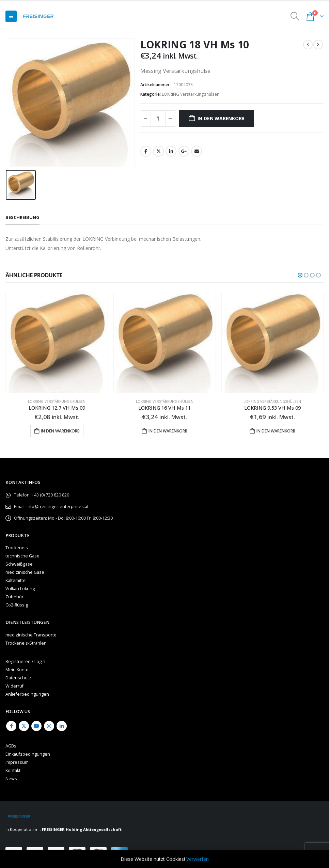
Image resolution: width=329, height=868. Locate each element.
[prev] (308, 45)
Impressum (17, 763)
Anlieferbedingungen (27, 695)
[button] (11, 16)
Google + (184, 151)
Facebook (146, 151)
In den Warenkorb (221, 118)
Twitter (158, 151)
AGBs (11, 746)
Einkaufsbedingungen (28, 754)
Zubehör (14, 597)
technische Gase (22, 557)
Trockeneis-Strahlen (26, 644)
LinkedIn (171, 151)
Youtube (36, 726)
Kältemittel (16, 581)
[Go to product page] (57, 342)
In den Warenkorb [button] (60, 431)
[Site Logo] (38, 16)
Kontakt (13, 771)
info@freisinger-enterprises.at (58, 507)
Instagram (49, 726)
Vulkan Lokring (20, 589)
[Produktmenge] (158, 119)
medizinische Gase (25, 573)
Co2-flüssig (17, 606)
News (11, 779)
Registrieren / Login (25, 662)
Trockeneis (17, 548)
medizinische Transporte (31, 636)
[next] (318, 45)
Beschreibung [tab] (22, 217)
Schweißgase (19, 565)
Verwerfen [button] (198, 859)
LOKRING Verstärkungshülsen (191, 94)
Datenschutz (18, 678)
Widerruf (14, 687)
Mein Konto (17, 670)
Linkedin (62, 726)
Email (197, 151)
